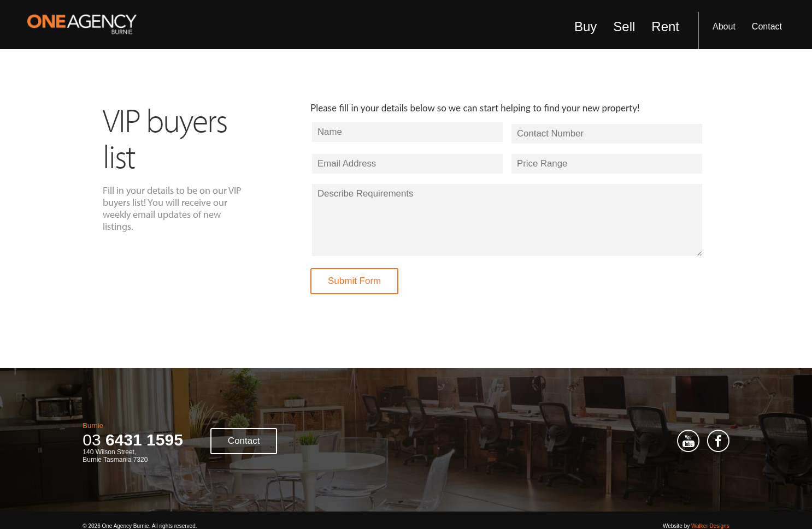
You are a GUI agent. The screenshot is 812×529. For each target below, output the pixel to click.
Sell (624, 26)
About (724, 26)
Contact (767, 26)
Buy (586, 26)
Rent (665, 26)
